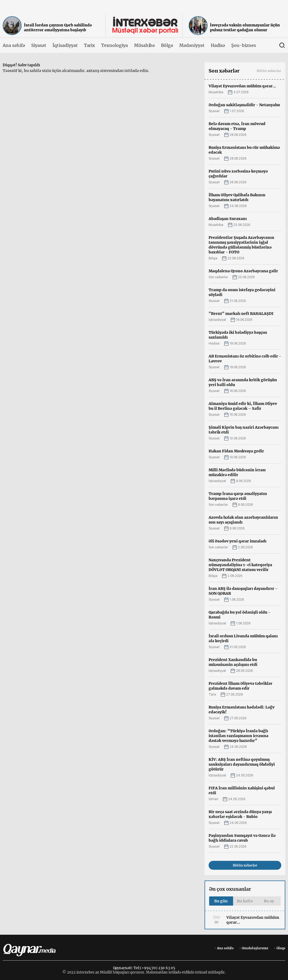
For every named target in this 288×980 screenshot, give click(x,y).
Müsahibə (145, 45)
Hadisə (218, 45)
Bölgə (167, 45)
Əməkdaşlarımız (255, 948)
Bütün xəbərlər (269, 71)
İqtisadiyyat (65, 45)
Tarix (90, 45)
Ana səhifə (14, 45)
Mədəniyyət (192, 45)
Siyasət (39, 45)
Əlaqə (281, 948)
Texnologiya (114, 45)
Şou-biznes (244, 45)
